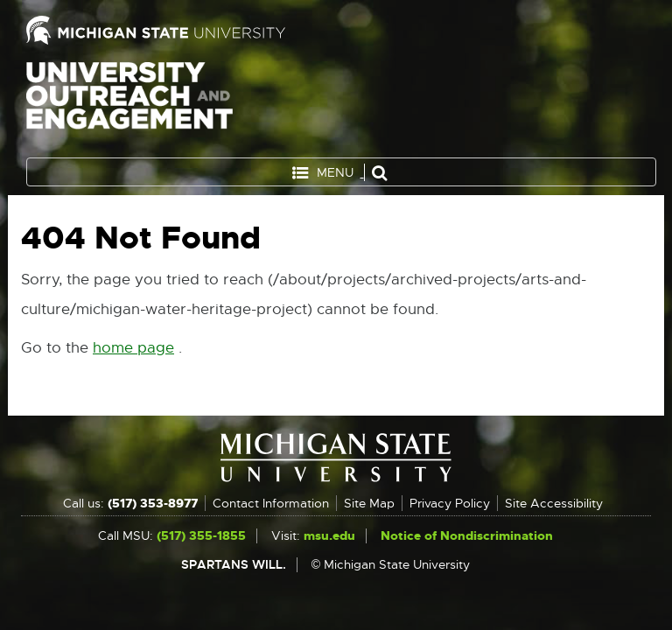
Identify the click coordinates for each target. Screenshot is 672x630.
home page (133, 348)
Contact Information (271, 503)
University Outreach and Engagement (129, 105)
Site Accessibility (554, 503)
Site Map (369, 503)
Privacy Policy (450, 503)
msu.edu (329, 535)
